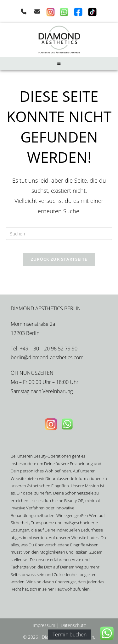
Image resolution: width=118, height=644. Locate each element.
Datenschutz (73, 625)
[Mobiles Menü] (59, 64)
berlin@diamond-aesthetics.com (47, 357)
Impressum (44, 625)
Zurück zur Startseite (59, 259)
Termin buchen (70, 635)
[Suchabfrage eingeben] (59, 234)
